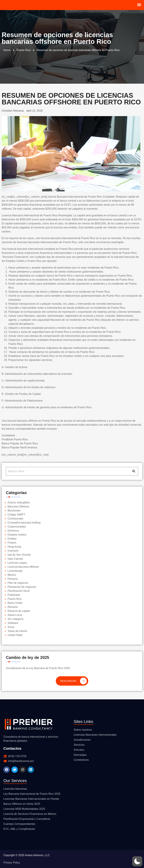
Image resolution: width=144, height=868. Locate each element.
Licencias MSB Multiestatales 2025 (24, 809)
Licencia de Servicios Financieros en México (30, 814)
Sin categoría (15, 619)
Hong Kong (14, 547)
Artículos (79, 750)
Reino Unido (15, 603)
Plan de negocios (18, 583)
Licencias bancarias (15, 789)
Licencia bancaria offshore (23, 567)
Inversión (13, 551)
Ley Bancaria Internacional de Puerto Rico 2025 (32, 794)
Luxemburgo (15, 571)
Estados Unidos (17, 535)
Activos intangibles (19, 503)
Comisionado (15, 519)
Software (13, 623)
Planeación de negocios (22, 587)
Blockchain (14, 511)
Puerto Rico (15, 599)
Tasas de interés (17, 631)
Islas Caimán (15, 559)
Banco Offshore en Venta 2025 (22, 804)
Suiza (11, 627)
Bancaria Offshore (18, 507)
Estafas (12, 539)
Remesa (13, 607)
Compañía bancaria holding (24, 523)
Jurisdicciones (82, 740)
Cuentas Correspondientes (19, 824)
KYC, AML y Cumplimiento (19, 829)
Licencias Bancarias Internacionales (95, 735)
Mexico (12, 575)
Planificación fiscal (19, 591)
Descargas (80, 755)
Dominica (13, 531)
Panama (13, 579)
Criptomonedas (17, 527)
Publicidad (14, 595)
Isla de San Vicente (19, 555)
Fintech (12, 543)
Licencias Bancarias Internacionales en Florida (31, 799)
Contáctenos (81, 760)
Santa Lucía (15, 615)
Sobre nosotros (83, 730)
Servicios (79, 745)
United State (15, 635)
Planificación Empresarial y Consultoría (27, 819)
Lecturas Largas (17, 563)
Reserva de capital (19, 611)
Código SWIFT (16, 515)
